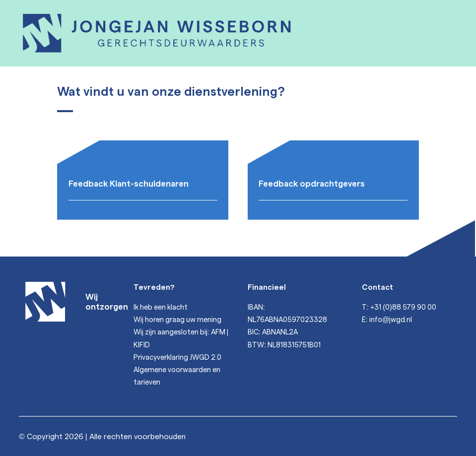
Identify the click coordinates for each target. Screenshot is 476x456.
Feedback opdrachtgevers (312, 183)
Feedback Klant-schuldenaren (129, 183)
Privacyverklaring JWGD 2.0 (177, 357)
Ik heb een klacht (161, 307)
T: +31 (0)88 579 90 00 (399, 307)
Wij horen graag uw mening (177, 319)
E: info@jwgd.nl (387, 319)
